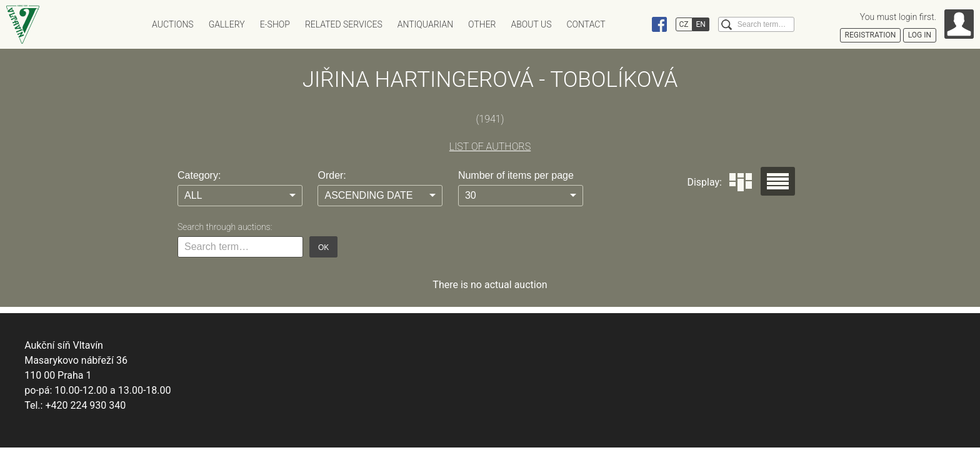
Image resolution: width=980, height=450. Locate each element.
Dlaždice (741, 182)
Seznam (778, 181)
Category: (199, 175)
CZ (684, 24)
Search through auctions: (225, 227)
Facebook (659, 24)
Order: (332, 175)
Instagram (636, 24)
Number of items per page (516, 175)
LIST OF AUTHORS (490, 147)
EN (701, 24)
